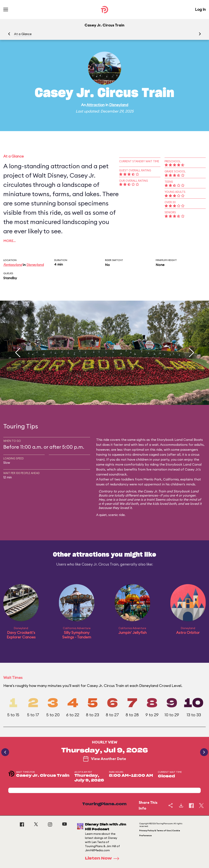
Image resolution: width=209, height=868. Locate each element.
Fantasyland (13, 265)
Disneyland (119, 105)
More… (10, 241)
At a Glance (23, 34)
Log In (200, 9)
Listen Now (103, 859)
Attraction (96, 105)
